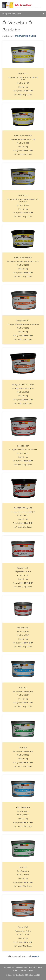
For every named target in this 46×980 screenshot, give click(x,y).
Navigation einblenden (11, 14)
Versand (36, 956)
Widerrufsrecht (36, 967)
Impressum (9, 967)
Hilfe (31, 970)
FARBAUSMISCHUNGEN (25, 36)
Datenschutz (22, 967)
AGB (15, 970)
